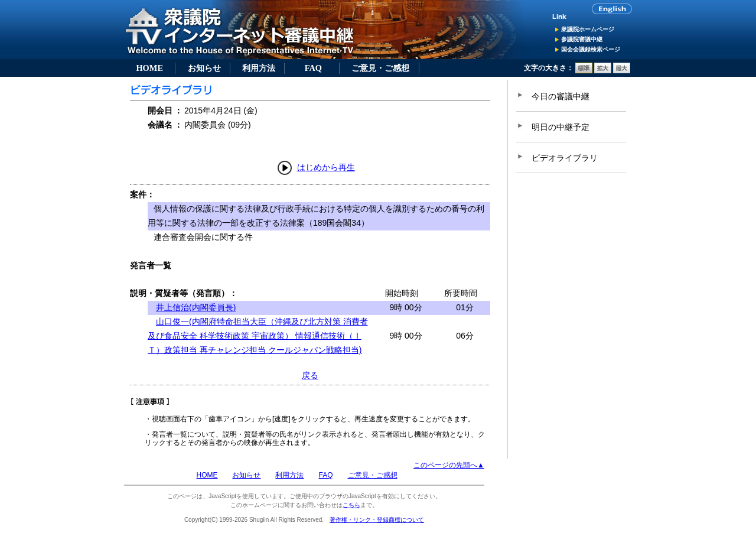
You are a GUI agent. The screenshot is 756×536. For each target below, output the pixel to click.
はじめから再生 (326, 167)
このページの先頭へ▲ (449, 465)
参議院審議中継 (582, 39)
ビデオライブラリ (565, 158)
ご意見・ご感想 (380, 68)
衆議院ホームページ (588, 29)
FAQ (313, 68)
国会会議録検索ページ (591, 49)
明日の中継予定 (561, 127)
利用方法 (259, 68)
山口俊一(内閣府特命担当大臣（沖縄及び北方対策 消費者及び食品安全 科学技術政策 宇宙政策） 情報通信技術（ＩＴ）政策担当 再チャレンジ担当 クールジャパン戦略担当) (258, 336)
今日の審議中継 (561, 96)
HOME (149, 68)
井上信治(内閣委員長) (196, 307)
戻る (310, 375)
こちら (351, 505)
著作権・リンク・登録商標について (377, 520)
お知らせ (204, 68)
